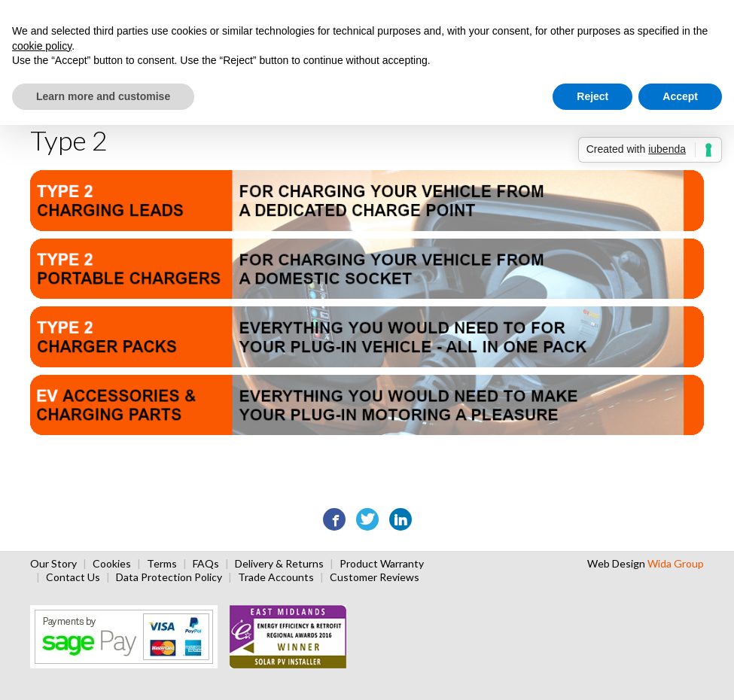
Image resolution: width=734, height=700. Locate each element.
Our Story (53, 563)
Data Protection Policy (169, 577)
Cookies (112, 563)
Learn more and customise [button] (103, 96)
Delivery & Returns (279, 563)
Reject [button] (592, 96)
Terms (162, 563)
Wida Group (676, 563)
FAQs (206, 563)
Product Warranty (382, 563)
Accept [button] (680, 96)
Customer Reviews (375, 577)
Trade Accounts (276, 577)
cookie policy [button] (42, 46)
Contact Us (73, 577)
